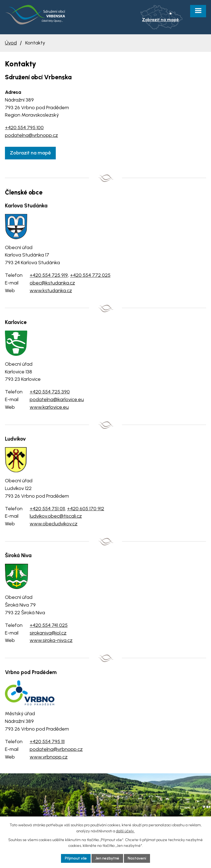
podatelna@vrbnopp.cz (31, 135)
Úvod (11, 43)
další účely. (125, 831)
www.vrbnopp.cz (49, 757)
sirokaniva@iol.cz (48, 633)
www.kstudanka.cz (51, 291)
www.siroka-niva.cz (51, 640)
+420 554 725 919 (49, 275)
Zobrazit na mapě (30, 153)
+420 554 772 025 (90, 275)
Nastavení (137, 858)
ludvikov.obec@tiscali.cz (56, 516)
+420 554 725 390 (50, 392)
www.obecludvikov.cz (54, 524)
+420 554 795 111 (47, 742)
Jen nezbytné (107, 858)
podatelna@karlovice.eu (57, 399)
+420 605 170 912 (86, 509)
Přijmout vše (76, 858)
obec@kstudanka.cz (52, 283)
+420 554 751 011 (47, 509)
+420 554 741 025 (49, 625)
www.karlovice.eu (49, 407)
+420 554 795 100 (24, 128)
